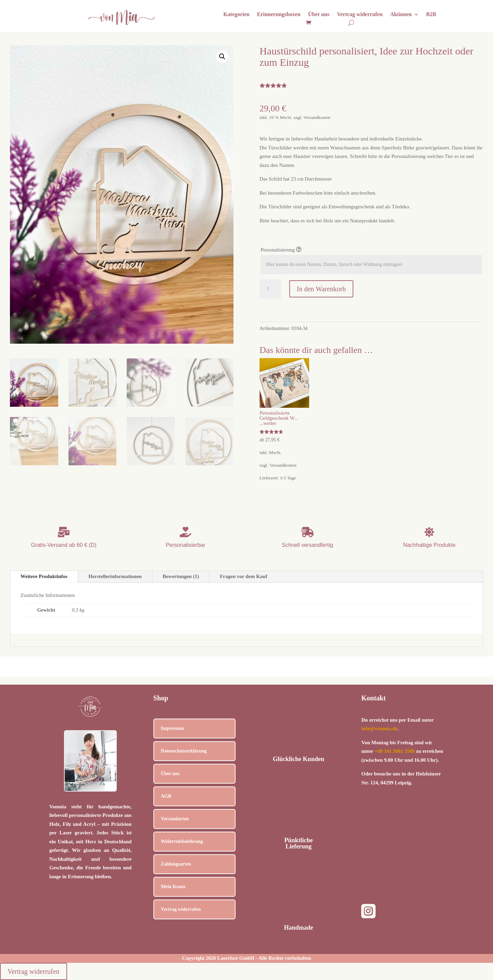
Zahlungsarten (176, 864)
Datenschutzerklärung (184, 751)
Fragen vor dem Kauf (243, 576)
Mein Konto (173, 887)
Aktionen (401, 15)
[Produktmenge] (270, 289)
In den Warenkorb (321, 289)
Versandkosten (317, 117)
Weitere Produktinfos (44, 576)
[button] (222, 57)
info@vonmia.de (379, 728)
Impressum (172, 728)
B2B (431, 15)
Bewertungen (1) (181, 576)
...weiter (268, 423)
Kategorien (236, 15)
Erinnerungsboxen (279, 15)
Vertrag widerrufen (360, 15)
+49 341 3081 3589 (395, 751)
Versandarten (175, 819)
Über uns (319, 15)
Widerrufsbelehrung (182, 841)
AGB (166, 796)
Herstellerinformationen (115, 576)
